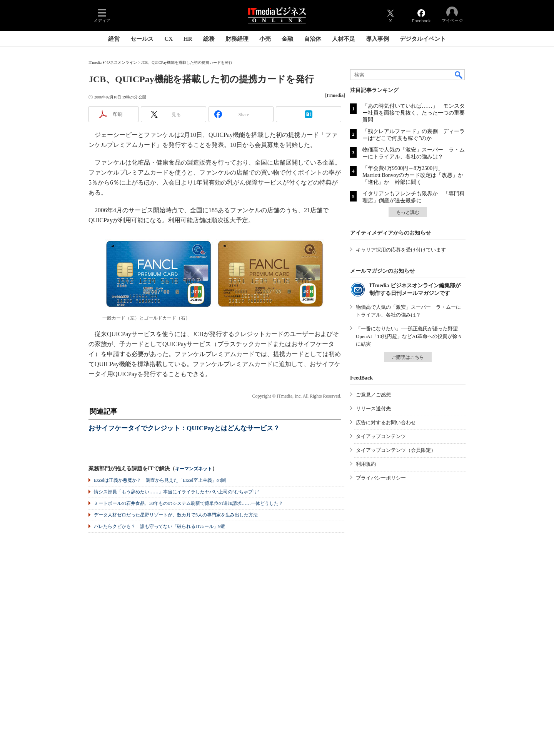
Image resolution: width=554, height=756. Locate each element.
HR (188, 39)
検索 (459, 75)
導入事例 (377, 39)
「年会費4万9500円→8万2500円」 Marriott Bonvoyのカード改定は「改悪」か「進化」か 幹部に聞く (413, 175)
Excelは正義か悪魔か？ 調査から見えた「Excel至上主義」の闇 (160, 480)
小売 (265, 39)
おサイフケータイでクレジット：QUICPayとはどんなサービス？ (184, 428)
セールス (142, 39)
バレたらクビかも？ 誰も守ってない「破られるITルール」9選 (159, 526)
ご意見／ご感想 (373, 395)
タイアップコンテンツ (381, 436)
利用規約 (366, 464)
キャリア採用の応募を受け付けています (401, 250)
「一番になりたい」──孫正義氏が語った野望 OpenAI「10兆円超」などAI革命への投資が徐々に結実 (409, 336)
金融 (287, 39)
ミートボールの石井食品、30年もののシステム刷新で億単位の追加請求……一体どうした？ (189, 503)
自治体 (313, 39)
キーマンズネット (194, 469)
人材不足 (344, 39)
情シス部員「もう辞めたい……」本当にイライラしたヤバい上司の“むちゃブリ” (177, 492)
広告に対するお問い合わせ (386, 422)
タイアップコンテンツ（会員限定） (396, 450)
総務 (209, 39)
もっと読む (408, 212)
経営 (114, 39)
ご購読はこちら (408, 357)
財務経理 (237, 39)
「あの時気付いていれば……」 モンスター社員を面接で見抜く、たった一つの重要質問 (414, 113)
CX (169, 39)
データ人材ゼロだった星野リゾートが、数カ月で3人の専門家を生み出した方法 (176, 515)
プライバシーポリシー (381, 478)
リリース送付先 (373, 409)
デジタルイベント (423, 39)
